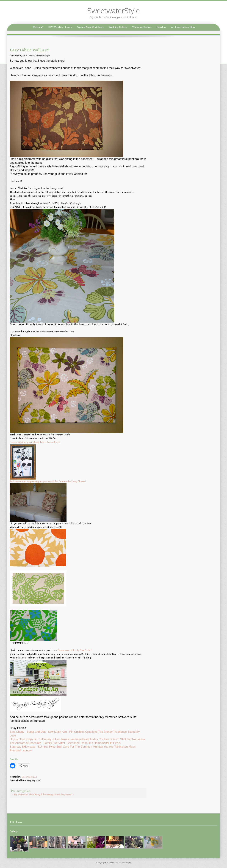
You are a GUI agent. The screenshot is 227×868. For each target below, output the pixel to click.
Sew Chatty (17, 732)
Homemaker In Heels (108, 743)
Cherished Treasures (80, 743)
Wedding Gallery (118, 27)
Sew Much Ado (57, 732)
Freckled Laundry (21, 750)
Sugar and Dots (36, 732)
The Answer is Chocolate (25, 743)
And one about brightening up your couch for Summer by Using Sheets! (48, 482)
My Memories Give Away (26, 795)
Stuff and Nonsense (133, 739)
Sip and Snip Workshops (90, 27)
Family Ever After (54, 743)
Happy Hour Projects (23, 739)
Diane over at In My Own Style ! (75, 650)
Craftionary (45, 739)
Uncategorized (29, 777)
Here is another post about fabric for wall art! (35, 442)
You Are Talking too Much (120, 747)
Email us (161, 27)
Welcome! (38, 27)
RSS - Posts (16, 823)
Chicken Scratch (109, 739)
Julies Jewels (60, 739)
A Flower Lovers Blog (183, 27)
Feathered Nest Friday (84, 739)
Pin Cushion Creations (83, 732)
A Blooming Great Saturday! (58, 795)
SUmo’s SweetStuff (50, 747)
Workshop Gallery (142, 27)
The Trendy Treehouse (113, 732)
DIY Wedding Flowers (60, 27)
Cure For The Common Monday (83, 747)
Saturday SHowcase (23, 747)
